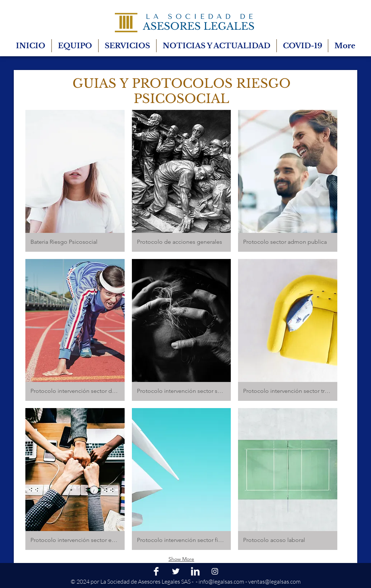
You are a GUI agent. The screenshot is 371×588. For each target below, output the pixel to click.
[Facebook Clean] (156, 571)
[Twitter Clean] (176, 571)
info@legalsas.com (221, 581)
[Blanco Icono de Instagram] (215, 571)
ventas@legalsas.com (274, 581)
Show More (181, 559)
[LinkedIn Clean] (195, 571)
